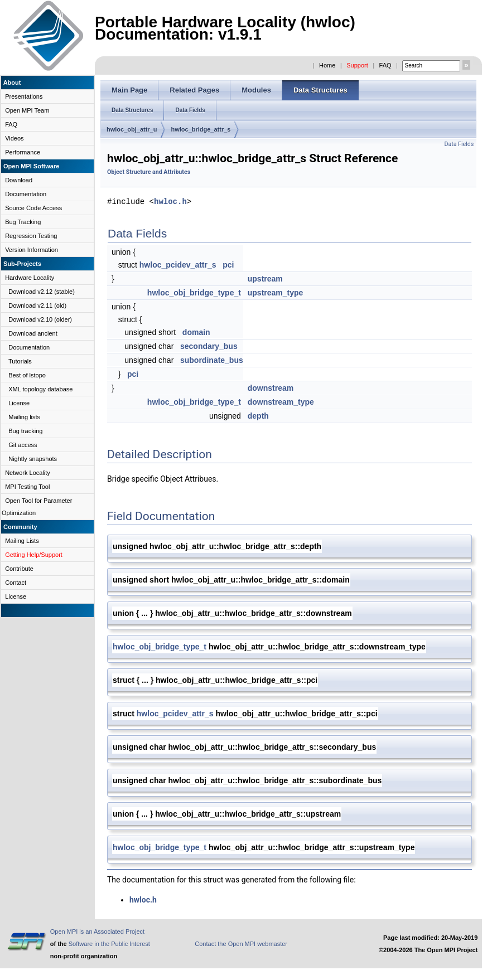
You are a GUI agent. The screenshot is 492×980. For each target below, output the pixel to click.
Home (327, 65)
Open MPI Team (27, 110)
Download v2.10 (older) (40, 319)
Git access (23, 445)
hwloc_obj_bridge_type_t (194, 292)
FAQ (385, 65)
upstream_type (276, 292)
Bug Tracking (23, 222)
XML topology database (40, 389)
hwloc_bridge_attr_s (201, 129)
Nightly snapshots (33, 459)
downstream (271, 387)
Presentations (24, 96)
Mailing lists (24, 417)
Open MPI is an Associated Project (97, 931)
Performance (23, 152)
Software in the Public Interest (109, 943)
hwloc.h (170, 201)
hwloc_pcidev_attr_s (178, 264)
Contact (16, 583)
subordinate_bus (212, 360)
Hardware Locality (30, 278)
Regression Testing (31, 236)
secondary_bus (209, 346)
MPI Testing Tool (27, 487)
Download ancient (33, 333)
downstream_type (281, 401)
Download (19, 180)
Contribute (19, 569)
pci (228, 264)
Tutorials (20, 361)
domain (196, 332)
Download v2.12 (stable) (42, 292)
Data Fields (459, 144)
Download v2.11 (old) (37, 305)
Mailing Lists (22, 541)
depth (258, 415)
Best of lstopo (27, 375)
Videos (14, 138)
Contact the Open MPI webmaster (241, 943)
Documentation (26, 194)
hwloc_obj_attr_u (132, 129)
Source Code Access (33, 208)
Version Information (32, 250)
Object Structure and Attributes (149, 172)
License (19, 403)
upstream (265, 278)
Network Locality (28, 473)
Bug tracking (25, 431)
